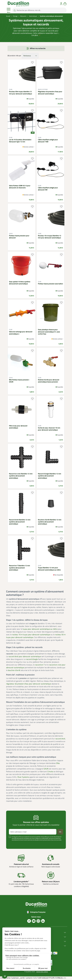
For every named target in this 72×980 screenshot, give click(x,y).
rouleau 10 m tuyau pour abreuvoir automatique (31, 635)
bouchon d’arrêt (14, 671)
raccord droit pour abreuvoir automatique (25, 657)
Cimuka (50, 772)
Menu (9, 10)
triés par (18, 56)
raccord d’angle (32, 660)
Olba (58, 764)
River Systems (23, 778)
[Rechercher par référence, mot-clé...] (39, 10)
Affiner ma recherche (38, 49)
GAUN (46, 769)
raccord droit (60, 739)
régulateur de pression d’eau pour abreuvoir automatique (29, 684)
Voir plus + (12, 844)
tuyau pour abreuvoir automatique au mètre (40, 630)
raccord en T (40, 665)
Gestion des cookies (42, 972)
